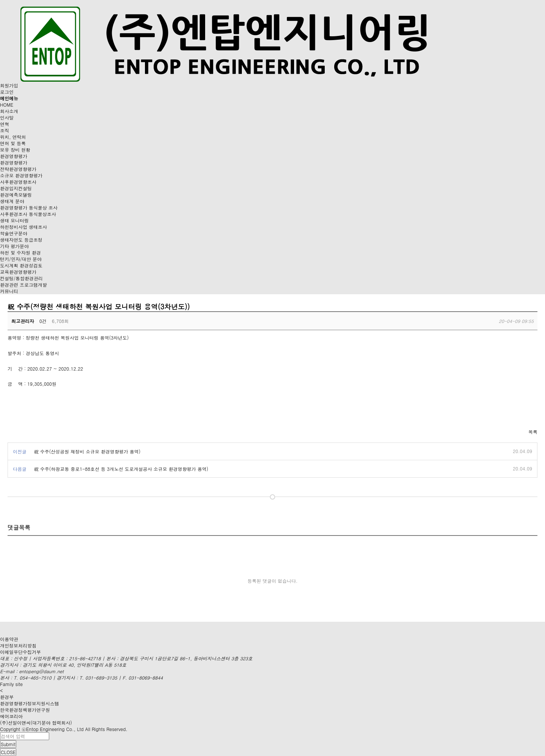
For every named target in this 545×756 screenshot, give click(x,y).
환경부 (7, 697)
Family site (11, 684)
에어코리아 (11, 716)
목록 (533, 432)
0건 (43, 321)
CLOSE (8, 752)
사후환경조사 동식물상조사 (28, 214)
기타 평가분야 (14, 246)
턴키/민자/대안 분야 (21, 259)
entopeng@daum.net (41, 671)
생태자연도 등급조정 (21, 240)
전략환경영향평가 (18, 169)
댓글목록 (19, 527)
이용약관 (9, 639)
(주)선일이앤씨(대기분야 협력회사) (36, 723)
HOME (7, 105)
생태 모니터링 (14, 220)
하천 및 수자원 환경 (20, 252)
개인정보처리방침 (18, 645)
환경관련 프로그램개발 (23, 285)
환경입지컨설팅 (16, 188)
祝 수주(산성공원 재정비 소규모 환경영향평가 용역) (87, 451)
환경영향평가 (14, 156)
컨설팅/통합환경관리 (21, 278)
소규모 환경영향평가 (21, 175)
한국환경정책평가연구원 (25, 710)
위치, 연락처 (13, 137)
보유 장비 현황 (15, 150)
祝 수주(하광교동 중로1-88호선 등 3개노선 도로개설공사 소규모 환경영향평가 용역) (121, 469)
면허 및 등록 (13, 143)
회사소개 (9, 111)
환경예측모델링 (16, 195)
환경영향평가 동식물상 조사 (29, 207)
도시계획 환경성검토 (21, 265)
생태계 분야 (12, 201)
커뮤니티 (9, 291)
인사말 (7, 117)
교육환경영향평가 (18, 272)
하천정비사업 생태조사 (23, 227)
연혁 (5, 124)
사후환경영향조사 (18, 182)
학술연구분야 (14, 233)
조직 (5, 130)
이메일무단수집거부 (20, 652)
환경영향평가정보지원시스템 (30, 703)
